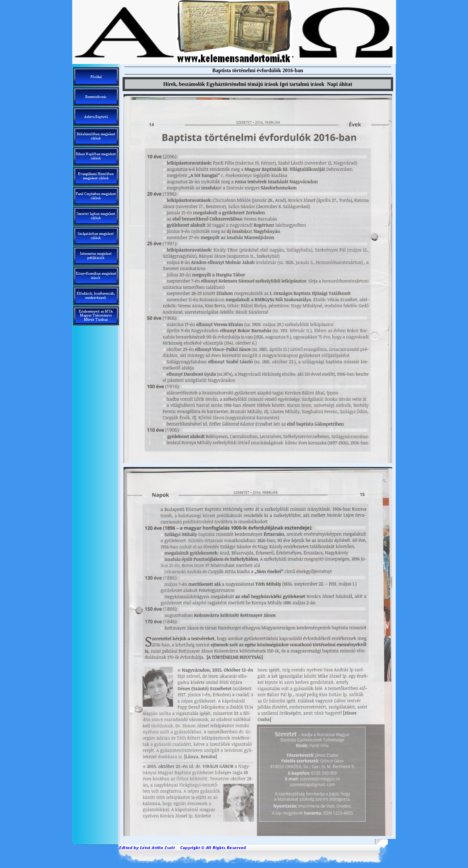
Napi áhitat (340, 84)
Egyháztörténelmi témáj (242, 84)
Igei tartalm (302, 84)
